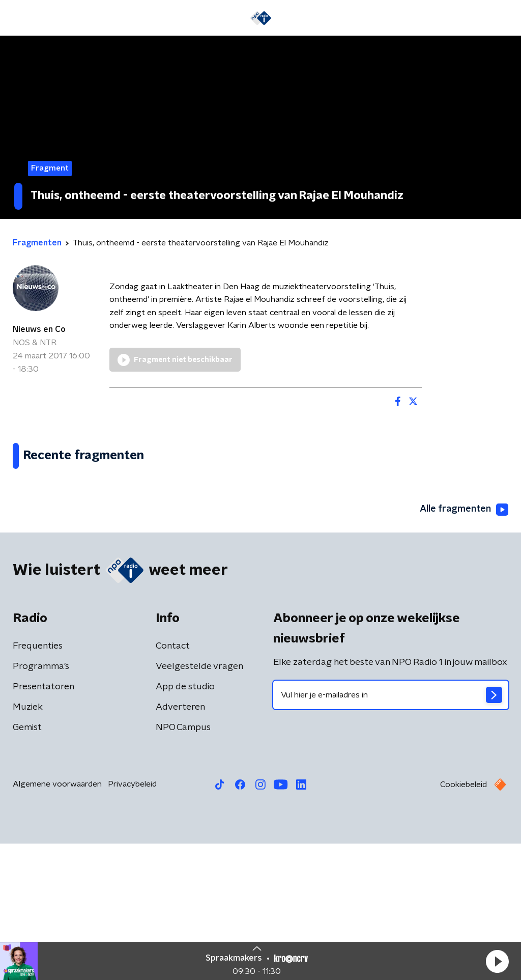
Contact (173, 782)
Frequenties (38, 782)
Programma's (41, 803)
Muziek (28, 844)
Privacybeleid (132, 920)
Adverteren (180, 844)
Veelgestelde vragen (199, 803)
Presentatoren (44, 823)
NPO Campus (183, 864)
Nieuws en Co (39, 329)
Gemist (27, 864)
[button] (497, 961)
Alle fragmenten (464, 646)
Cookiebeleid (464, 921)
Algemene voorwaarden (57, 920)
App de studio (185, 823)
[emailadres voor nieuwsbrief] (391, 831)
